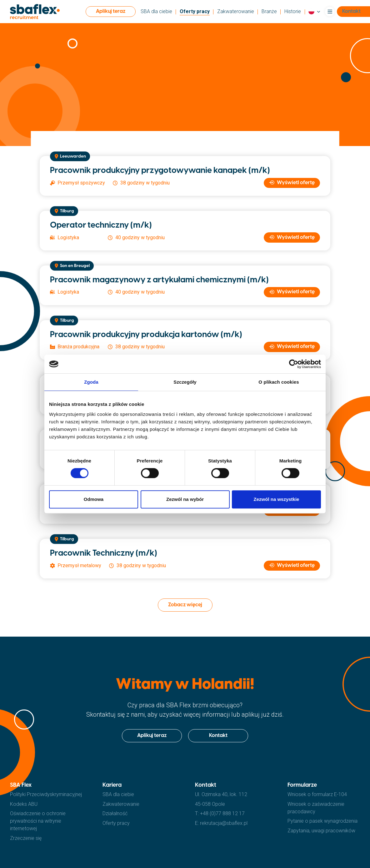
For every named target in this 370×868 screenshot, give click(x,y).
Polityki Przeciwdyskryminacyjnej (46, 794)
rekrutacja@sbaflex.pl (224, 823)
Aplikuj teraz (111, 11)
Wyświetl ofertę (292, 183)
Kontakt (218, 736)
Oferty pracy (195, 11)
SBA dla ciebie (156, 11)
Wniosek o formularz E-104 (317, 794)
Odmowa (94, 499)
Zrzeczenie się (26, 838)
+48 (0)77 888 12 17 (222, 813)
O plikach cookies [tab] (279, 382)
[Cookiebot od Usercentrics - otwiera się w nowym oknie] (294, 364)
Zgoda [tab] (91, 382)
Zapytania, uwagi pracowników (321, 831)
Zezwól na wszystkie (277, 499)
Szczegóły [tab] (185, 382)
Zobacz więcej (185, 605)
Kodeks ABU (24, 804)
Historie (293, 11)
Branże (269, 11)
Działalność (115, 813)
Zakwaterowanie (236, 11)
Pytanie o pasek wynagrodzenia (322, 821)
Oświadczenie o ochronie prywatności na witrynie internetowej (38, 821)
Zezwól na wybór (185, 499)
